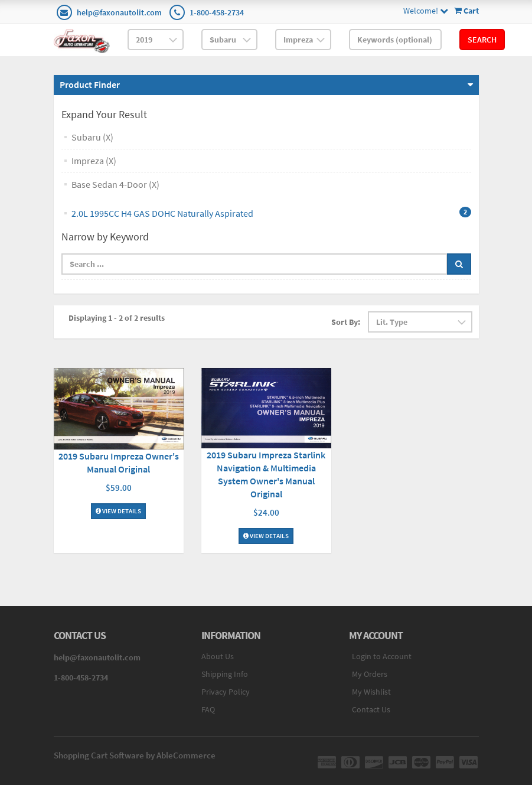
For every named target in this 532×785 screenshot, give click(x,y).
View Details (118, 511)
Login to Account (382, 656)
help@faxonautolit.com (119, 12)
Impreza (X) (94, 161)
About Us (218, 656)
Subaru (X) (92, 137)
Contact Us (371, 709)
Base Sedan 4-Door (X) (115, 184)
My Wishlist (371, 692)
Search (482, 40)
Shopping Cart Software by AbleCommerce (135, 755)
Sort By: (346, 322)
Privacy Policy (226, 692)
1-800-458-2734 (217, 12)
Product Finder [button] (90, 84)
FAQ (208, 709)
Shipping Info (225, 674)
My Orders (370, 674)
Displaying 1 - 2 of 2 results (117, 318)
